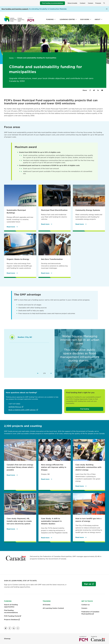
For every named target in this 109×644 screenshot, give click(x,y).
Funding (50, 19)
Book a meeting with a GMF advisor (22, 410)
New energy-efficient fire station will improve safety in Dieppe (54, 467)
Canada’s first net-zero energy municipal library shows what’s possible (20, 467)
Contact (83, 3)
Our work (85, 19)
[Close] (107, 9)
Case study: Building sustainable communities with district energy (88, 467)
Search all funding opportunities (11, 606)
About (97, 19)
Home (11, 58)
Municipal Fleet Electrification (54, 210)
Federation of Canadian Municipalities (90, 613)
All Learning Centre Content (53, 608)
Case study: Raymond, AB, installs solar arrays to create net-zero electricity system (19, 521)
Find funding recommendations (52, 3)
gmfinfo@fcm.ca (15, 407)
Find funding (85, 409)
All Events (46, 605)
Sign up (87, 584)
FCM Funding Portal (13, 616)
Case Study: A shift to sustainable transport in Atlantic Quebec (51, 521)
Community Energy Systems (88, 210)
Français (98, 3)
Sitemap (7, 639)
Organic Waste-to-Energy (18, 259)
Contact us (85, 605)
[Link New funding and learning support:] (15, 9)
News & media (72, 3)
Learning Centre (67, 19)
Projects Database (12, 620)
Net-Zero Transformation (52, 259)
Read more (11, 227)
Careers (91, 3)
